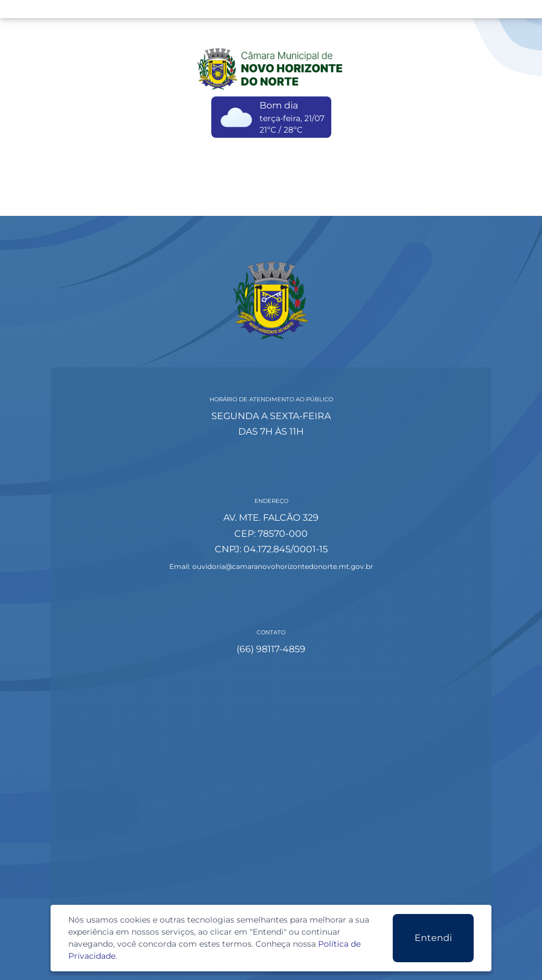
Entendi (433, 938)
